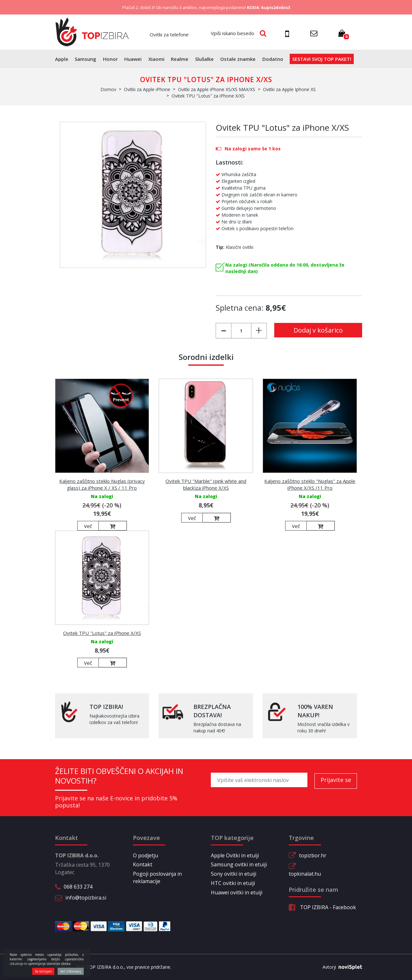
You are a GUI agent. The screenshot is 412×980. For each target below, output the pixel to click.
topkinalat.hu (305, 874)
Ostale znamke (238, 59)
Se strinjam (43, 971)
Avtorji (340, 967)
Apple (62, 59)
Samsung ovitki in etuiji (239, 864)
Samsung (85, 59)
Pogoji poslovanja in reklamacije (157, 877)
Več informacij (71, 971)
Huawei (133, 59)
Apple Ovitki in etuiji (235, 855)
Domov (108, 89)
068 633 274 (78, 887)
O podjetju (145, 855)
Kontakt (143, 864)
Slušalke (204, 59)
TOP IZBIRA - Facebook (322, 907)
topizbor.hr (313, 855)
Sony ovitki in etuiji (234, 874)
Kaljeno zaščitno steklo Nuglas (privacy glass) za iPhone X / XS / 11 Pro (102, 484)
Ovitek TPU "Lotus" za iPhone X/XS (102, 633)
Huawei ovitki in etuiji (237, 892)
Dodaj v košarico (318, 330)
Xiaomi (156, 59)
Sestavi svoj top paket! (322, 59)
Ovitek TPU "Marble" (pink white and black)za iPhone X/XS (206, 484)
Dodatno (273, 59)
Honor (110, 59)
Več (88, 526)
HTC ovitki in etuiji (233, 883)
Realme (180, 59)
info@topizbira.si (86, 898)
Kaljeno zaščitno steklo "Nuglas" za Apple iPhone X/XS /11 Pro (310, 484)
